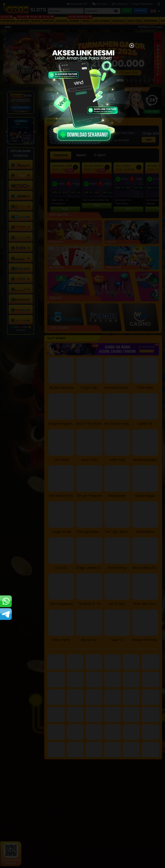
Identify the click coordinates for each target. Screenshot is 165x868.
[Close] (132, 46)
